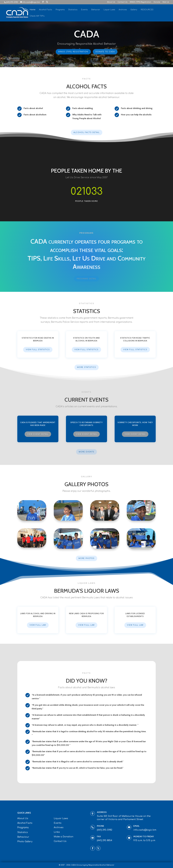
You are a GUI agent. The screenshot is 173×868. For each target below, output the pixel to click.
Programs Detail (87, 279)
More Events (86, 452)
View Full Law (38, 625)
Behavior (96, 10)
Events (84, 10)
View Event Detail (38, 434)
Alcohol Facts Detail (87, 132)
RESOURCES (147, 10)
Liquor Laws (109, 10)
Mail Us (166, 2)
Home (33, 10)
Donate (157, 2)
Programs (60, 10)
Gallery (134, 10)
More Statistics (87, 367)
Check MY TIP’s (37, 16)
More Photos (86, 558)
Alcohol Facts (45, 10)
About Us (111, 2)
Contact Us (122, 2)
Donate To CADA (105, 52)
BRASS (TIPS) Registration (140, 2)
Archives (123, 10)
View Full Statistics (38, 350)
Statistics (73, 10)
